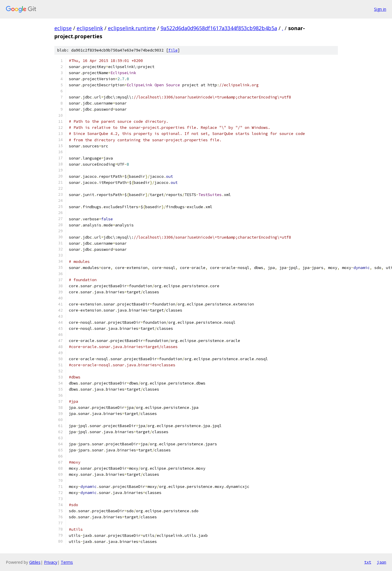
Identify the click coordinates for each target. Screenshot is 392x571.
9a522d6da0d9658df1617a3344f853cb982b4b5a (219, 28)
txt (368, 562)
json (382, 562)
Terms (67, 562)
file (173, 50)
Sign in (380, 9)
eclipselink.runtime (132, 28)
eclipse (63, 28)
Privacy (51, 562)
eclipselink (90, 28)
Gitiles (35, 562)
